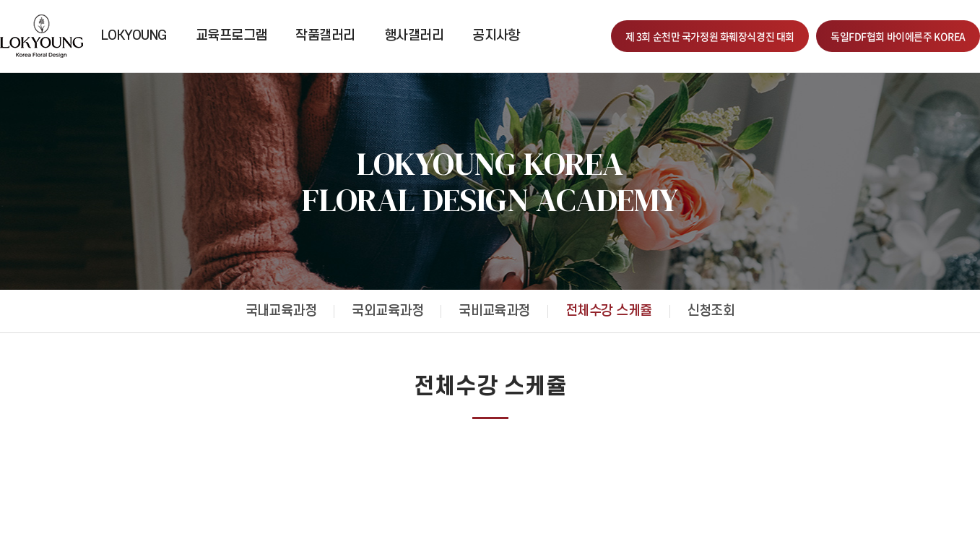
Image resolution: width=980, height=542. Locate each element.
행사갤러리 (414, 36)
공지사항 (496, 36)
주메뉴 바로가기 (0, 0)
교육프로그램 (231, 36)
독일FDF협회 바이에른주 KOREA (898, 36)
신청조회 (711, 311)
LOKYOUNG (134, 36)
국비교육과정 (494, 311)
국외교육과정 (387, 311)
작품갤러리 (325, 36)
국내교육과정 (281, 311)
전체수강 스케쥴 (609, 311)
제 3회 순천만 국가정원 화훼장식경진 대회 (710, 36)
